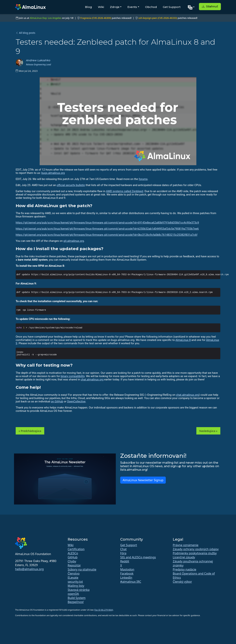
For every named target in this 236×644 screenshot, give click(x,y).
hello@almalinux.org (29, 569)
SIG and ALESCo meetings (138, 557)
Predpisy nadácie (184, 569)
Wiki (101, 7)
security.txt (75, 582)
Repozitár (74, 565)
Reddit (125, 561)
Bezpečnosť (76, 602)
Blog (88, 7)
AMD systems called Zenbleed (125, 191)
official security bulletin (71, 185)
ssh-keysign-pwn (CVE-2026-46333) (158, 18)
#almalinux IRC (131, 582)
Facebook (127, 573)
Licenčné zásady (184, 557)
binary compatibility (73, 376)
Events (132, 7)
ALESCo (73, 553)
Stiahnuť (210, 6)
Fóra (123, 553)
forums (143, 179)
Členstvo (74, 573)
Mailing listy (76, 586)
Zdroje (115, 7)
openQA (73, 594)
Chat (123, 549)
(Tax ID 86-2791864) (104, 610)
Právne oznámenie (186, 545)
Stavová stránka (79, 590)
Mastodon (127, 569)
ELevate (73, 578)
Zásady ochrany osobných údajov (196, 549)
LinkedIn (126, 578)
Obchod (151, 7)
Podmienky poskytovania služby (195, 553)
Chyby (72, 561)
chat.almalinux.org (92, 379)
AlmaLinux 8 (183, 340)
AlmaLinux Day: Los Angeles (46, 18)
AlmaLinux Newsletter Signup (143, 480)
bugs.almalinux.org (53, 173)
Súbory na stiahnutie (82, 569)
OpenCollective (76, 401)
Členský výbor (182, 582)
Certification (76, 549)
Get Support (172, 7)
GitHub (73, 557)
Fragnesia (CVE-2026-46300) (96, 18)
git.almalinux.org (74, 241)
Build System (77, 598)
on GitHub (57, 401)
